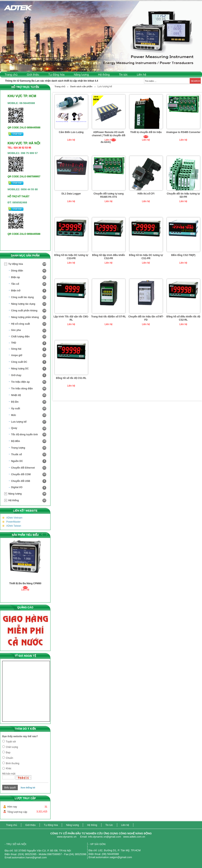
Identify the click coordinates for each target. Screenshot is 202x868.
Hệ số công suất (29, 324)
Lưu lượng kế (29, 422)
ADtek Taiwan (14, 526)
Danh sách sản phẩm (81, 86)
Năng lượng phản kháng (29, 317)
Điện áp (29, 277)
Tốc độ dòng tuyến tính (29, 435)
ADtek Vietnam (14, 518)
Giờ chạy (29, 375)
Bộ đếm (29, 441)
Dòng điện (29, 271)
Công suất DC (29, 362)
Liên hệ (141, 75)
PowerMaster (13, 522)
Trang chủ (11, 75)
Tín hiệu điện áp (29, 382)
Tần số (29, 284)
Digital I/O (29, 488)
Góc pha (29, 331)
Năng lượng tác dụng (29, 304)
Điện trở (29, 291)
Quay (29, 429)
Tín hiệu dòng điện (29, 389)
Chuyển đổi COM (29, 475)
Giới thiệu (33, 75)
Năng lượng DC (29, 369)
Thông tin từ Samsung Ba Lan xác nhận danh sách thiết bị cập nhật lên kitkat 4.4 (52, 81)
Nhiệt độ (29, 395)
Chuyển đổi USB (29, 481)
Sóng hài (29, 349)
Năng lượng (81, 75)
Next (46, 534)
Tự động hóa (56, 75)
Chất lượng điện (29, 337)
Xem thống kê (28, 788)
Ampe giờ (29, 355)
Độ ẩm (29, 402)
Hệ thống (104, 75)
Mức (29, 415)
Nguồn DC (29, 461)
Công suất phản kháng (29, 311)
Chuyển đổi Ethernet (29, 468)
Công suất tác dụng (29, 297)
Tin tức (123, 75)
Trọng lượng (29, 448)
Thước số (29, 455)
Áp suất (29, 409)
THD (29, 343)
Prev (42, 534)
